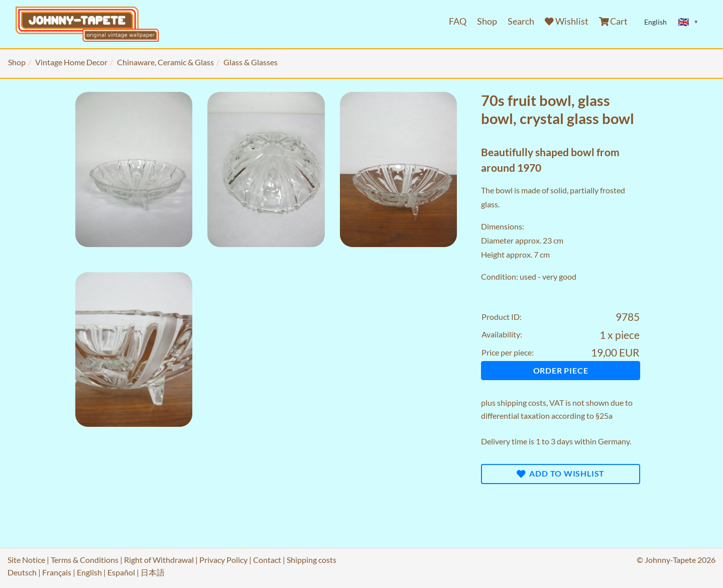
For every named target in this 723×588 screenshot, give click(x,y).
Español (121, 572)
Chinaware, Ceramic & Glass (165, 62)
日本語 (153, 572)
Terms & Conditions (85, 560)
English (89, 572)
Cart (614, 21)
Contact (267, 560)
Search (521, 21)
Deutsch (22, 572)
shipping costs (522, 402)
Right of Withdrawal (159, 560)
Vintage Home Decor (71, 62)
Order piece (561, 370)
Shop (487, 21)
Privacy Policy (223, 560)
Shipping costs (312, 560)
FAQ (458, 21)
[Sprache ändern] (688, 22)
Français (57, 572)
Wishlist (567, 21)
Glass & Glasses (251, 62)
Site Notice (26, 560)
